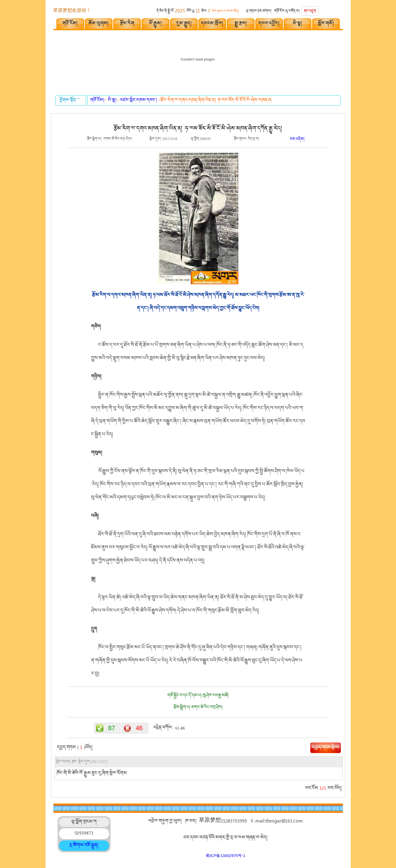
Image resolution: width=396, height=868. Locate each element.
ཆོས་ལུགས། (99, 24)
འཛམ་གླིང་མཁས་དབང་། (139, 101)
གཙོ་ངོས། (70, 24)
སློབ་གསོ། (326, 24)
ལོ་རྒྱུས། (156, 24)
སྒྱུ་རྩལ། (241, 24)
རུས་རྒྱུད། (184, 24)
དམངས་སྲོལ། (212, 24)
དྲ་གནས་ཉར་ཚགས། (259, 11)
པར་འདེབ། (297, 140)
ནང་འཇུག (310, 11)
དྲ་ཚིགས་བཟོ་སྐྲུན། (84, 846)
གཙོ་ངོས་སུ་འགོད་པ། (287, 11)
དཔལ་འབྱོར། (269, 24)
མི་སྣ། (298, 24)
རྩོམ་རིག (127, 24)
